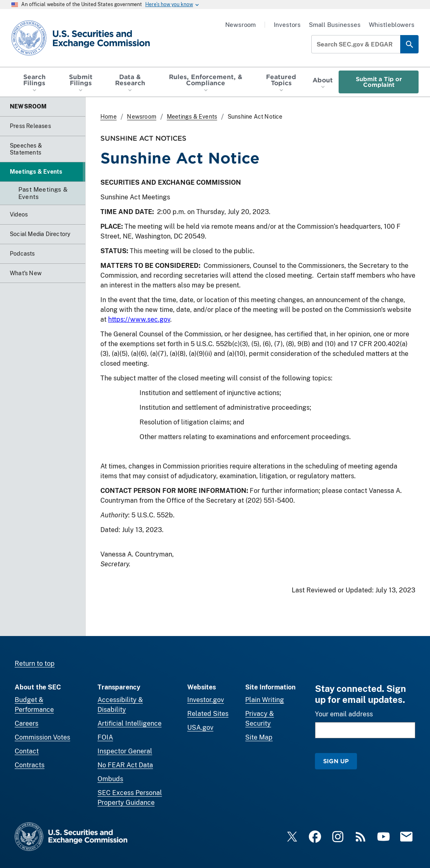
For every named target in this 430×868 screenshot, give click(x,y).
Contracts (30, 765)
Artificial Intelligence (130, 723)
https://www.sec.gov (139, 319)
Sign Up (336, 761)
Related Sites (208, 714)
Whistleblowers (392, 25)
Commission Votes (42, 737)
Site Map (259, 737)
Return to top (35, 664)
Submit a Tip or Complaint (379, 82)
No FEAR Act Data (125, 765)
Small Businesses (335, 25)
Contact (27, 751)
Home (109, 117)
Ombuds (110, 779)
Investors (287, 25)
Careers (27, 723)
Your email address (344, 714)
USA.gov (200, 728)
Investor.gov (206, 700)
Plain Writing (265, 700)
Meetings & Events (192, 117)
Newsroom (240, 25)
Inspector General (125, 751)
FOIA (105, 737)
